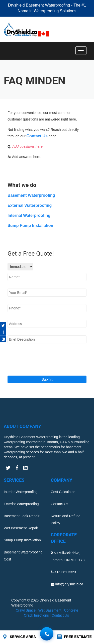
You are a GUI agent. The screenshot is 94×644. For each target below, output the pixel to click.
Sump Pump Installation (30, 226)
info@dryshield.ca (69, 584)
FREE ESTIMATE (78, 637)
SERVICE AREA (23, 637)
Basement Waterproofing (31, 195)
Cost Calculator (63, 492)
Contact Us (37, 136)
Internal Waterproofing (29, 215)
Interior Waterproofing (21, 492)
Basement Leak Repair (22, 516)
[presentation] (34, 358)
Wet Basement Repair (21, 528)
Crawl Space (26, 610)
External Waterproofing (30, 205)
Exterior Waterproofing (21, 504)
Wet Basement (50, 610)
